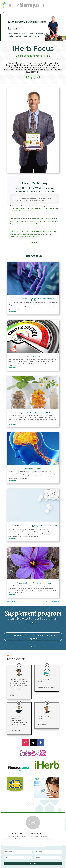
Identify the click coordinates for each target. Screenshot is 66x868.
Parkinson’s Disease (33, 469)
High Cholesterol (33, 356)
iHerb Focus (33, 48)
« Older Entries (14, 602)
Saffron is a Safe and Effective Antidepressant (33, 583)
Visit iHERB (33, 77)
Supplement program (33, 613)
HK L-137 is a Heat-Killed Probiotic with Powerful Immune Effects (33, 299)
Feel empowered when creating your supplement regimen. (33, 637)
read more (12, 311)
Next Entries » (53, 602)
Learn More (35, 242)
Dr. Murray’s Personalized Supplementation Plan (33, 413)
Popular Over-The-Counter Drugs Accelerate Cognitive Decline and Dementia (33, 526)
